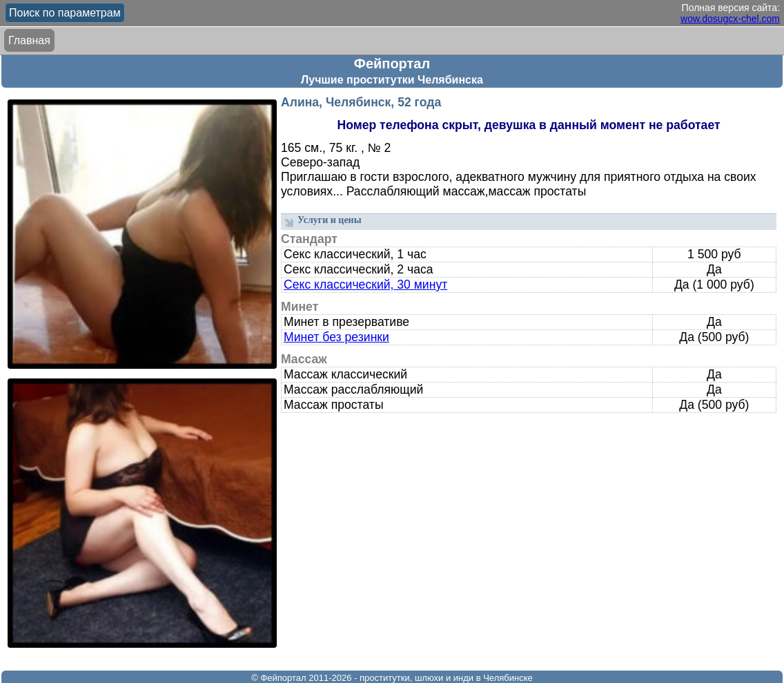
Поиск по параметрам (65, 13)
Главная (29, 40)
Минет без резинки (336, 337)
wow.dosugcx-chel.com (730, 19)
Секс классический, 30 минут (365, 285)
